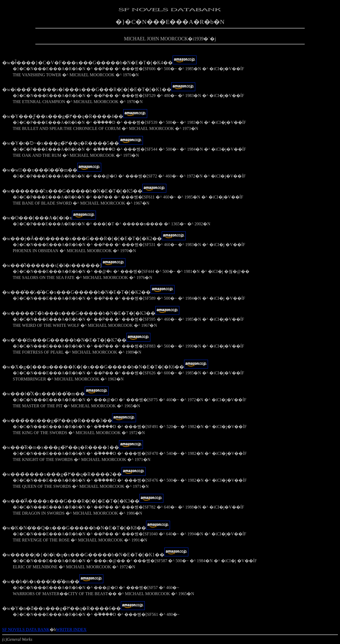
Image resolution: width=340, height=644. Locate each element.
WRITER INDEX (71, 630)
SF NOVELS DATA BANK (26, 630)
